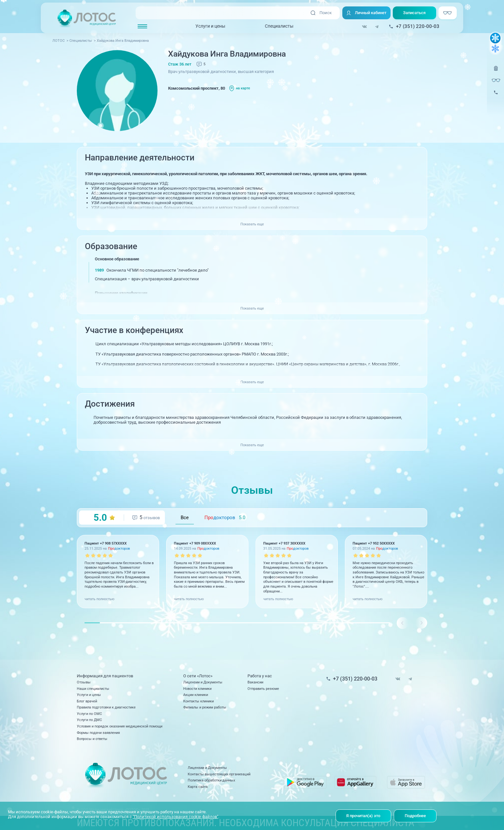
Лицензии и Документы (203, 682)
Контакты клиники (198, 701)
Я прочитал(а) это (363, 816)
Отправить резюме (263, 689)
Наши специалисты (93, 689)
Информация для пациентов (105, 676)
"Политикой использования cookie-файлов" (175, 817)
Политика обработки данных (211, 780)
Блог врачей (87, 701)
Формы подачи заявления (98, 733)
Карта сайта (198, 787)
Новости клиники (197, 689)
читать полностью (99, 599)
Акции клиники (196, 695)
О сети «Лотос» (198, 676)
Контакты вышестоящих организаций (219, 774)
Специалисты (279, 26)
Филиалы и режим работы (205, 707)
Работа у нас (260, 676)
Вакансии (255, 682)
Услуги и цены (210, 26)
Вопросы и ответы (92, 739)
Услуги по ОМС (89, 714)
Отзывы (84, 682)
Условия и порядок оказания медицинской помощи (120, 726)
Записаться (414, 13)
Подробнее (415, 816)
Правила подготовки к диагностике (106, 707)
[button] (421, 623)
